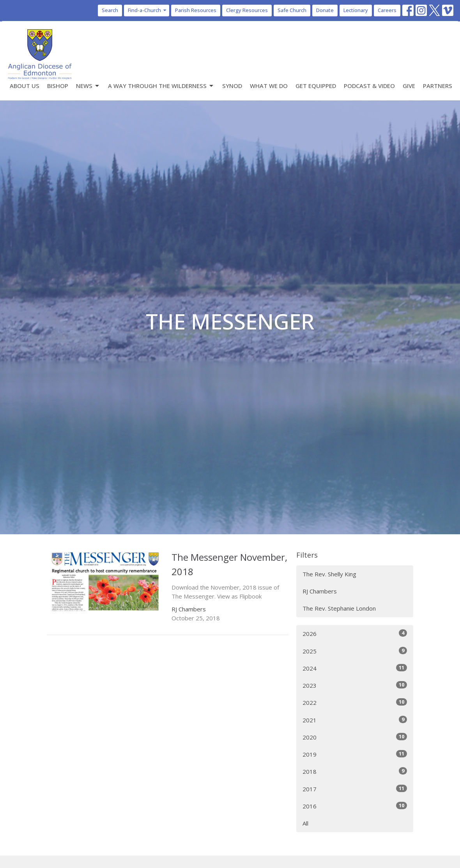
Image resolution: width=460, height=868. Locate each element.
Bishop (58, 86)
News (88, 86)
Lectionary (356, 10)
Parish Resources (196, 10)
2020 (355, 737)
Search (110, 10)
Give (409, 86)
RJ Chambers (320, 591)
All (305, 823)
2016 (355, 806)
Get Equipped (316, 86)
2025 (355, 651)
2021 (355, 720)
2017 (355, 789)
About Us (25, 86)
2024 (355, 668)
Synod (232, 86)
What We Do (269, 86)
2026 (355, 633)
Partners (438, 86)
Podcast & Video (369, 86)
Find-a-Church (148, 10)
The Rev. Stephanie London (339, 608)
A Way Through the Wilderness (161, 86)
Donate (325, 10)
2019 (355, 754)
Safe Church (292, 10)
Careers (387, 10)
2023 (355, 685)
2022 (355, 702)
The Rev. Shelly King (329, 574)
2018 (355, 771)
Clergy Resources (247, 10)
